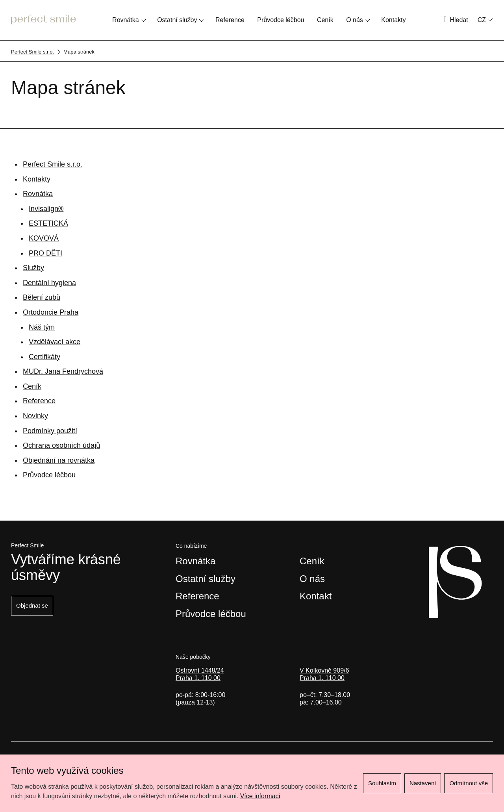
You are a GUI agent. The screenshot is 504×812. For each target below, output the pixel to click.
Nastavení (423, 783)
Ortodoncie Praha (51, 312)
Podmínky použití (50, 431)
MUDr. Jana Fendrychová (63, 371)
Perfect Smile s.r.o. (53, 164)
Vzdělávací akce (55, 342)
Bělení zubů (42, 297)
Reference (230, 20)
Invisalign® (46, 209)
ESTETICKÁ (48, 223)
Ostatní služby (177, 20)
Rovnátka (126, 20)
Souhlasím (382, 783)
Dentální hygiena (49, 283)
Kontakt (316, 596)
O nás (355, 20)
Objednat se (32, 605)
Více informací (260, 796)
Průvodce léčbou (281, 20)
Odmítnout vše (469, 783)
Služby (33, 268)
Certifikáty (44, 357)
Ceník (325, 20)
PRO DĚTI (45, 253)
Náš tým (42, 327)
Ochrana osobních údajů (61, 445)
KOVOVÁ (44, 238)
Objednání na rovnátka (59, 460)
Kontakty (393, 20)
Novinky (35, 416)
